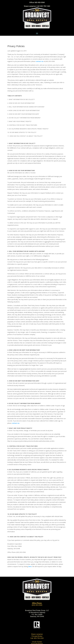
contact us (40, 61)
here (30, 566)
